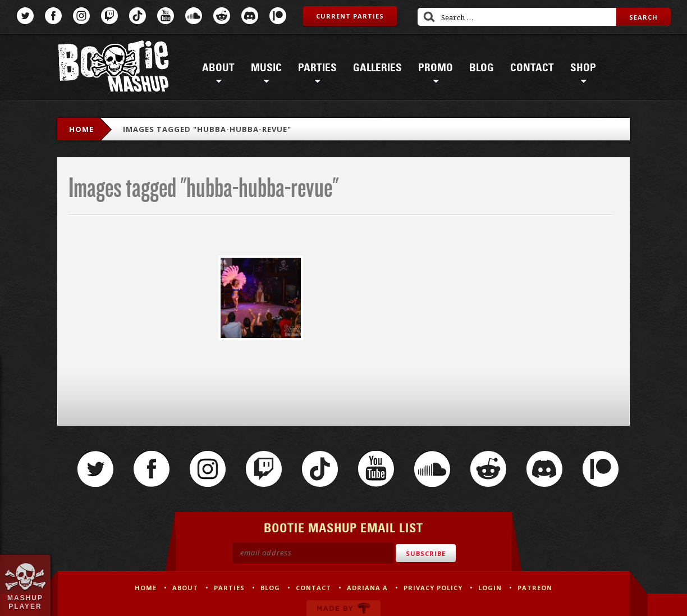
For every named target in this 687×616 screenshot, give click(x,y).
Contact (532, 68)
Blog (482, 68)
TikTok (138, 16)
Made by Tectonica (343, 608)
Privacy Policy (433, 588)
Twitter (25, 16)
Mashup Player (25, 602)
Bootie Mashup (113, 68)
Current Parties (350, 16)
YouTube (166, 16)
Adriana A (367, 588)
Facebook (53, 16)
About (218, 68)
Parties (317, 68)
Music (266, 68)
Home (81, 129)
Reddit (222, 16)
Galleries (377, 68)
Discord (250, 16)
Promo (436, 68)
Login (490, 588)
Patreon (278, 16)
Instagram (81, 16)
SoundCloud (194, 16)
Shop (583, 68)
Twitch (109, 16)
